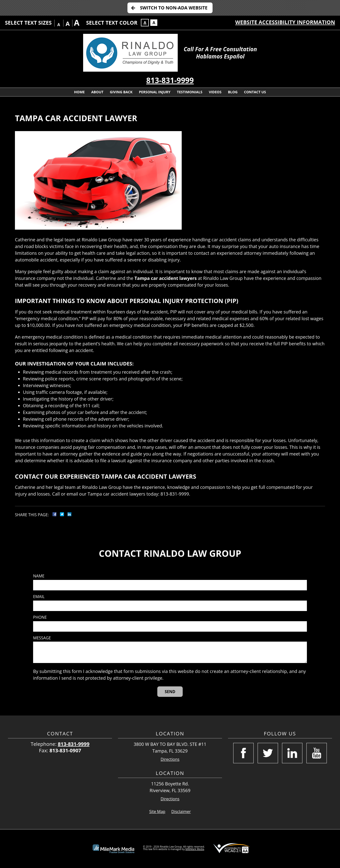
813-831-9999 (170, 80)
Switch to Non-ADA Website (174, 8)
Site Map (157, 812)
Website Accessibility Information (285, 22)
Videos (215, 92)
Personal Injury (155, 92)
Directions (170, 759)
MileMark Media (195, 849)
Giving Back (121, 92)
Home (80, 92)
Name (39, 576)
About (97, 92)
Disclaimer (181, 812)
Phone (40, 617)
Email (39, 597)
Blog (233, 92)
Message (42, 638)
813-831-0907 (65, 750)
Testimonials (190, 92)
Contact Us (255, 92)
